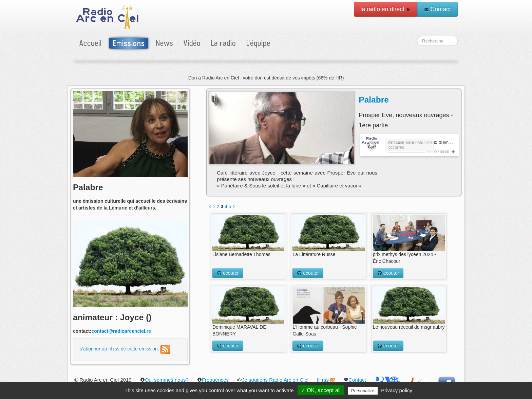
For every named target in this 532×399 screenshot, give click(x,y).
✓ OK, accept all (321, 390)
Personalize (363, 391)
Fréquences (213, 380)
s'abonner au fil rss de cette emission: (125, 349)
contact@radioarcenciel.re (121, 331)
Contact (438, 9)
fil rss (326, 380)
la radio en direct (386, 9)
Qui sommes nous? (164, 380)
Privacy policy (397, 390)
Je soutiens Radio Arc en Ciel (273, 380)
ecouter (228, 273)
